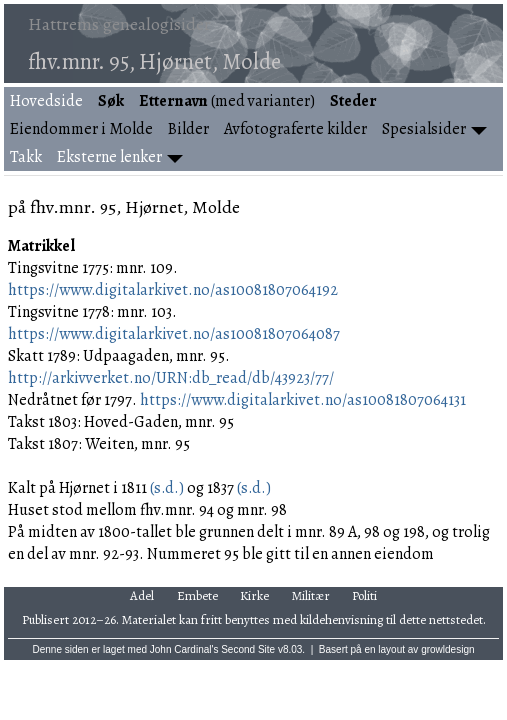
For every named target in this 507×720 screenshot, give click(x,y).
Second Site (248, 649)
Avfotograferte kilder (295, 129)
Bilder (188, 129)
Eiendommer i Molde (81, 129)
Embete (197, 595)
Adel (142, 595)
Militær (311, 595)
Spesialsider (424, 129)
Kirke (254, 595)
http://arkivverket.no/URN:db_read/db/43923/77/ (171, 378)
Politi (364, 595)
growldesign (447, 649)
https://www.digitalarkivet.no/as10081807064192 (173, 290)
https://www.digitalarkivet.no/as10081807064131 (303, 400)
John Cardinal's (184, 649)
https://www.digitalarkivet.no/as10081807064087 (174, 334)
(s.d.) (165, 488)
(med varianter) (227, 101)
